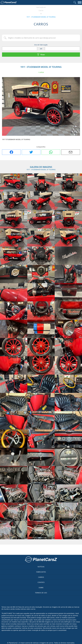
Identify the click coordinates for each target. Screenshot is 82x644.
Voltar (42, 72)
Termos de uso (41, 593)
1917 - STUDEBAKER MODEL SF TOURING (41, 17)
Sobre (41, 588)
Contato (41, 582)
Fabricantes (41, 572)
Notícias (41, 567)
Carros (41, 10)
